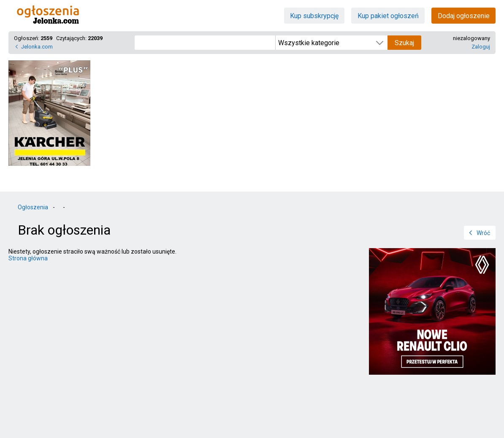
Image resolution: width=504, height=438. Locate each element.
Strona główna (28, 258)
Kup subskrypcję (314, 16)
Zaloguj (481, 47)
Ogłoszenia (33, 207)
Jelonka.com (37, 47)
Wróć (483, 233)
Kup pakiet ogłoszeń (388, 16)
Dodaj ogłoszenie (464, 16)
